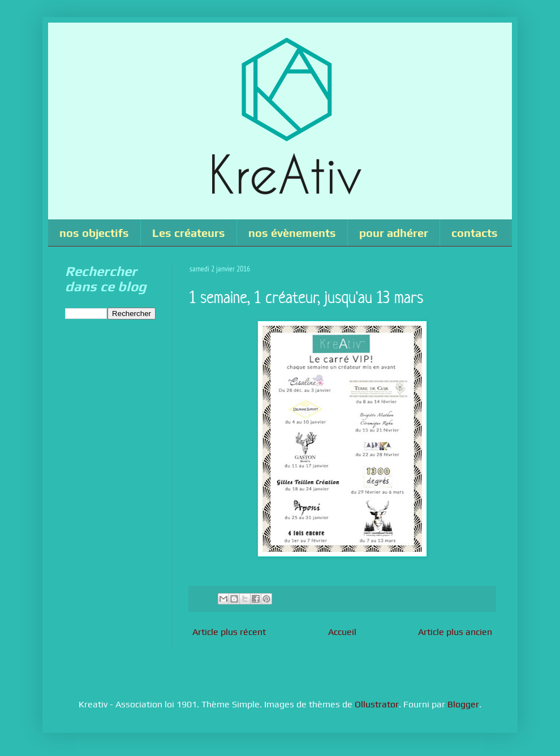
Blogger (463, 704)
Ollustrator (377, 704)
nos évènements (292, 233)
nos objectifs (94, 233)
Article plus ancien (455, 632)
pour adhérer (394, 233)
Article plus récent (229, 632)
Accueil (342, 632)
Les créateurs (189, 233)
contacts (475, 233)
